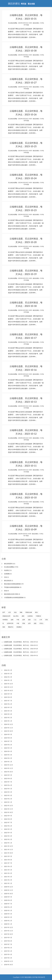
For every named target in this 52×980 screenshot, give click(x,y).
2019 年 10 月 (8, 934)
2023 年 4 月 (8, 792)
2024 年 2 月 (8, 758)
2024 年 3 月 (8, 755)
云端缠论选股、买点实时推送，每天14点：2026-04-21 (21, 645)
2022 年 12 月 (8, 806)
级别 (36, 612)
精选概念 (19, 627)
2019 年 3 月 (8, 958)
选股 (29, 620)
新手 (4, 612)
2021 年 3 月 (8, 877)
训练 (47, 620)
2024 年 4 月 (8, 751)
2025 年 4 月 (8, 711)
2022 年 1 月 (8, 843)
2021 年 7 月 (8, 863)
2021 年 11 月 (8, 849)
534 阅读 (26, 184)
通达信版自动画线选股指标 (14, 584)
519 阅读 (26, 408)
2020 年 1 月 (8, 924)
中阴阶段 (38, 616)
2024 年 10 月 (8, 731)
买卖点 (41, 623)
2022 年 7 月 (8, 822)
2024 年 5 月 (8, 748)
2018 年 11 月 (8, 961)
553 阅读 (26, 280)
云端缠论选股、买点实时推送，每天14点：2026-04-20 (21, 649)
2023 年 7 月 (8, 782)
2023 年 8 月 (8, 778)
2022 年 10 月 (8, 812)
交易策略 (8, 574)
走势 (29, 623)
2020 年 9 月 (8, 897)
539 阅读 (26, 312)
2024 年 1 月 (8, 762)
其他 (6, 591)
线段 (4, 627)
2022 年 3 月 (8, 836)
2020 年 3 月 (8, 917)
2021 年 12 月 (8, 846)
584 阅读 (26, 504)
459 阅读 (26, 248)
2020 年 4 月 (8, 914)
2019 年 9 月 (8, 937)
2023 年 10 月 (8, 772)
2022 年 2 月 (8, 839)
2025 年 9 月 (8, 694)
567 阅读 (26, 536)
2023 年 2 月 (8, 799)
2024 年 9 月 (8, 734)
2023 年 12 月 (8, 765)
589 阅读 (26, 440)
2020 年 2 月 (8, 921)
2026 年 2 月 (8, 677)
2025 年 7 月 (8, 701)
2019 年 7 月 (8, 944)
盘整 (12, 620)
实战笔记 (8, 570)
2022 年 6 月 (8, 826)
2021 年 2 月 (8, 880)
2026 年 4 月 (8, 670)
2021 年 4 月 (8, 873)
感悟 (23, 616)
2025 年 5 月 (8, 707)
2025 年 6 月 (8, 704)
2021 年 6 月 (8, 866)
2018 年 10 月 (8, 965)
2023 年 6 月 (8, 785)
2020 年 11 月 (8, 890)
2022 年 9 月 (8, 816)
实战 (15, 612)
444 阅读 (26, 57)
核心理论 (16, 616)
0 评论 (42, 23)
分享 (41, 620)
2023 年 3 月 (8, 795)
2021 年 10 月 (8, 853)
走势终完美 (10, 623)
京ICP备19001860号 (39, 977)
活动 (6, 577)
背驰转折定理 (6, 616)
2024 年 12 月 (8, 724)
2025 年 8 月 (8, 697)
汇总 (35, 620)
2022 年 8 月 (8, 819)
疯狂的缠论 (36, 23)
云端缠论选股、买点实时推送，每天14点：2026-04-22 (21, 642)
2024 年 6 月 (8, 745)
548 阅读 (26, 153)
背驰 (24, 623)
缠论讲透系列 (10, 564)
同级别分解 (29, 612)
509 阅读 (26, 121)
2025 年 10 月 (8, 690)
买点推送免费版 (13, 23)
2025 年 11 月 (8, 687)
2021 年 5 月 (8, 870)
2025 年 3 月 (8, 714)
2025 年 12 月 (8, 684)
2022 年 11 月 (8, 809)
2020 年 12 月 (8, 887)
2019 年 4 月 (8, 954)
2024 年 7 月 (8, 741)
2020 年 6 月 (8, 907)
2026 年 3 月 (8, 674)
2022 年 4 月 (8, 833)
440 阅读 (26, 89)
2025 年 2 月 (8, 718)
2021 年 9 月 (8, 856)
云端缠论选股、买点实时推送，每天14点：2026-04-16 (21, 655)
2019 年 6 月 (8, 948)
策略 (21, 612)
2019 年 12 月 (8, 927)
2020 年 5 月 (8, 910)
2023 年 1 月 (8, 802)
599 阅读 (26, 344)
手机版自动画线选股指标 (13, 587)
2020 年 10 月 (8, 894)
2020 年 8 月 (8, 900)
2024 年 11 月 (8, 728)
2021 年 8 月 (8, 860)
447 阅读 (26, 25)
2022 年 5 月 (8, 829)
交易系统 (30, 616)
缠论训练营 (9, 581)
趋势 (24, 620)
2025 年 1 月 (8, 721)
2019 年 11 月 (8, 931)
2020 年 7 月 (8, 904)
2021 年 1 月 (8, 883)
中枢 (18, 620)
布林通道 (5, 620)
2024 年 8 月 (8, 738)
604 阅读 (26, 376)
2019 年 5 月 (8, 951)
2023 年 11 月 (8, 768)
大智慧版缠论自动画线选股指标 (15, 597)
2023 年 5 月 (8, 789)
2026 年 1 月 (8, 680)
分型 (9, 612)
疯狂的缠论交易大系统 (12, 594)
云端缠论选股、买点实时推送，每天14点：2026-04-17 (21, 652)
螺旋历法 (11, 627)
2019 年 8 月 (8, 941)
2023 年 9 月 (8, 775)
